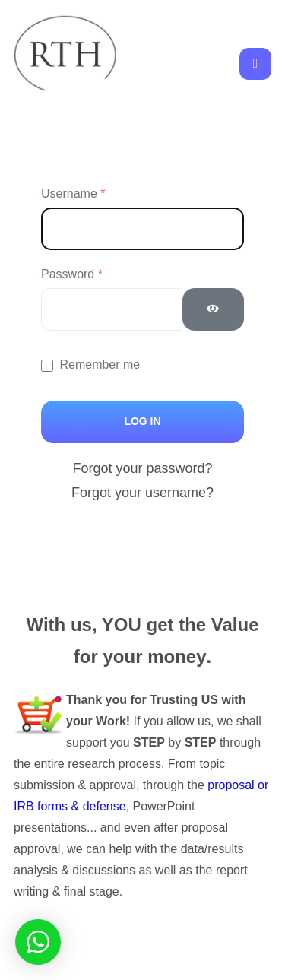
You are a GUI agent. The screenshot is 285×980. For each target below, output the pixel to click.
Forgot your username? (142, 493)
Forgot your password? (142, 468)
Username (73, 194)
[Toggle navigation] (255, 64)
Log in (142, 421)
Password (72, 274)
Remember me (100, 365)
